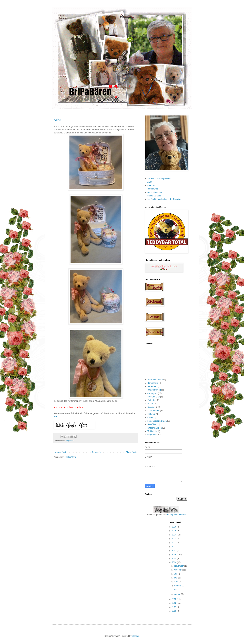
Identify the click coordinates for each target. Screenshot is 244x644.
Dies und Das (154, 397)
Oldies (150, 417)
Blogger (135, 636)
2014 (174, 562)
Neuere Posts (61, 452)
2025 (174, 531)
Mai (176, 578)
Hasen (150, 404)
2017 (174, 551)
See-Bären (152, 424)
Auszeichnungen (155, 192)
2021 (174, 547)
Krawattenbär (153, 411)
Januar (178, 594)
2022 (174, 543)
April (176, 582)
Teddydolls (152, 431)
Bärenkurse (153, 189)
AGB (150, 182)
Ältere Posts (131, 452)
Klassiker (152, 407)
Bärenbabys (153, 383)
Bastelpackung (154, 390)
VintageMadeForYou (176, 515)
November (179, 566)
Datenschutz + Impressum (159, 178)
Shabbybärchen (155, 428)
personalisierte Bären (157, 421)
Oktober (178, 570)
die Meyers (152, 393)
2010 (174, 611)
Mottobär (151, 414)
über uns (151, 185)
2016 (174, 555)
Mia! (57, 120)
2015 (174, 558)
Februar (178, 586)
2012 (174, 603)
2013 (174, 599)
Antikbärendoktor (155, 379)
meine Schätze (154, 196)
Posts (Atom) (71, 457)
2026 (174, 527)
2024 (174, 535)
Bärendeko (152, 386)
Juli (176, 574)
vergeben (70, 441)
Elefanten (152, 400)
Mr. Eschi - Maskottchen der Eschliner (164, 199)
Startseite (96, 452)
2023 (174, 539)
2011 (174, 607)
